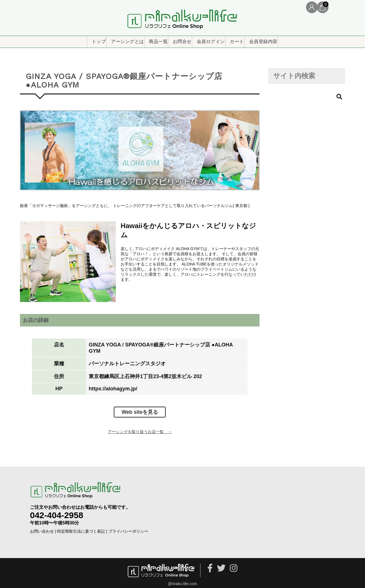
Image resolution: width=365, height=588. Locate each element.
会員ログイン (219, 40)
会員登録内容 (290, 40)
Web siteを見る (140, 409)
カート (255, 40)
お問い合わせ (42, 528)
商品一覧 (147, 40)
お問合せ (181, 40)
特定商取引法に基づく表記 (81, 528)
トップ (68, 40)
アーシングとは (106, 40)
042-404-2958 (57, 511)
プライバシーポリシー (128, 528)
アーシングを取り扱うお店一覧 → (140, 428)
